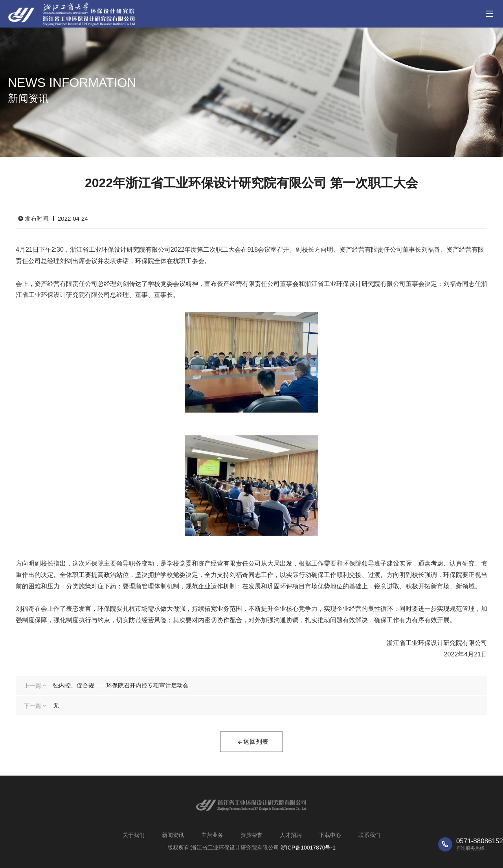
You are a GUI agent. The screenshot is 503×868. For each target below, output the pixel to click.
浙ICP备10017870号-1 (308, 848)
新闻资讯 (173, 835)
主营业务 (212, 835)
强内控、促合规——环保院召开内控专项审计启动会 (121, 685)
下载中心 (330, 835)
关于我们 (134, 835)
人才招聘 (291, 835)
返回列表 (253, 743)
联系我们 (369, 835)
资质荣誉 (251, 835)
